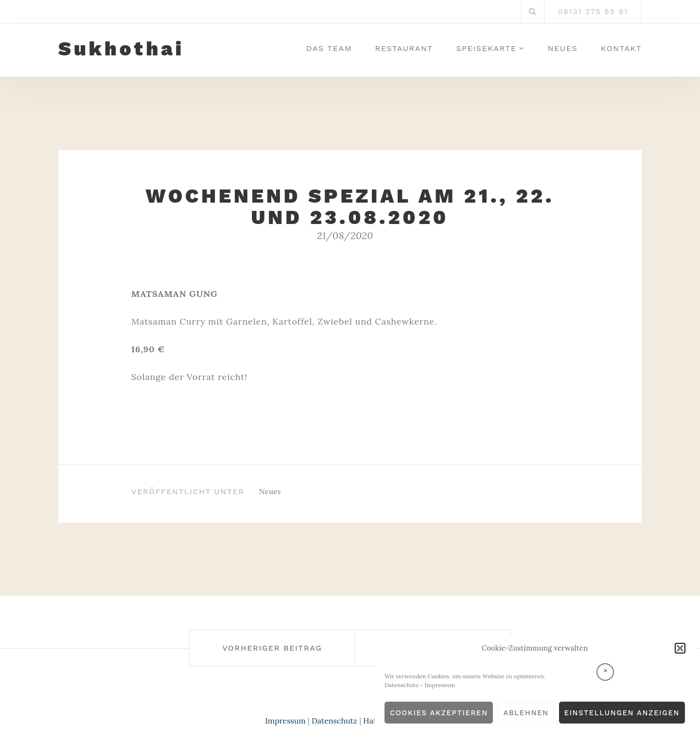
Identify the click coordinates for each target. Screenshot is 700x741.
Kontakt (621, 48)
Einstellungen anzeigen (622, 713)
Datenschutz (402, 685)
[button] (680, 648)
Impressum (440, 685)
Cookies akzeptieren (439, 713)
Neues (563, 48)
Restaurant (404, 48)
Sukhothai (121, 49)
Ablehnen (526, 713)
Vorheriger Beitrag (272, 648)
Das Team (329, 48)
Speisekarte (486, 48)
